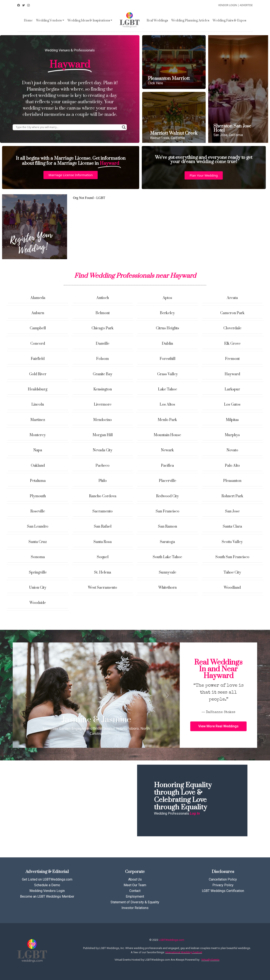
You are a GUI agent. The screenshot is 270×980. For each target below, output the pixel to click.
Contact (135, 891)
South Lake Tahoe (167, 557)
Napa (38, 450)
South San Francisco (232, 557)
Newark (167, 450)
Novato (232, 450)
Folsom (103, 359)
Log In (195, 813)
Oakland (38, 466)
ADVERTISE (246, 5)
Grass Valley (167, 374)
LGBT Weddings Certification (223, 891)
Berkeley (167, 313)
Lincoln (38, 405)
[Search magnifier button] (124, 127)
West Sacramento (103, 588)
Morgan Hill (103, 435)
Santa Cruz (38, 542)
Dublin (167, 344)
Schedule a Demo (47, 885)
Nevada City (103, 450)
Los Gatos (232, 405)
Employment (135, 896)
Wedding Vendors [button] (49, 21)
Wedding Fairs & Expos (229, 21)
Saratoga (167, 542)
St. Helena (103, 572)
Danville (103, 344)
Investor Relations (135, 908)
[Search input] (68, 127)
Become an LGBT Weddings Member (47, 896)
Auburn (38, 313)
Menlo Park (167, 420)
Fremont (232, 359)
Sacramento (103, 511)
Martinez (38, 420)
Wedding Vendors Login (47, 891)
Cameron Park (232, 313)
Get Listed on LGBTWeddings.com (47, 879)
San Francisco (167, 511)
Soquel (103, 557)
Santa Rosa (103, 542)
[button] (71, 175)
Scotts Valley (232, 542)
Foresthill (167, 359)
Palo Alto (232, 466)
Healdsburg (38, 389)
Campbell (38, 328)
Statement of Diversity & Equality (135, 902)
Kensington (103, 389)
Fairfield (38, 359)
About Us (135, 879)
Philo (103, 481)
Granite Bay (103, 374)
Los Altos (167, 405)
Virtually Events (210, 960)
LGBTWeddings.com (171, 940)
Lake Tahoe (167, 389)
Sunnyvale (167, 572)
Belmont (103, 313)
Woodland (232, 588)
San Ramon (167, 527)
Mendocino (103, 420)
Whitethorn (167, 588)
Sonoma (38, 557)
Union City (38, 588)
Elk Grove (232, 344)
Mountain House (167, 435)
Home (28, 21)
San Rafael (103, 527)
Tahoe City (232, 572)
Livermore (103, 405)
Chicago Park (103, 328)
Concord (38, 344)
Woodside (38, 603)
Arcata (232, 298)
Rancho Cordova (103, 496)
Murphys (232, 435)
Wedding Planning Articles (190, 21)
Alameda (38, 298)
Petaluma (38, 481)
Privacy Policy (223, 885)
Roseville (38, 511)
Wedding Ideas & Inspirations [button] (89, 21)
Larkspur (232, 389)
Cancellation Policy (223, 879)
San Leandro (38, 527)
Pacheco (103, 466)
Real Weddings (157, 21)
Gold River (38, 374)
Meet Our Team (135, 885)
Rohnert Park (232, 496)
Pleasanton (232, 481)
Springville (38, 572)
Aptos (167, 298)
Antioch (103, 298)
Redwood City (167, 496)
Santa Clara (232, 527)
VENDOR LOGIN (227, 5)
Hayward (232, 374)
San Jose (232, 511)
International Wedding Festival (184, 952)
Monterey (38, 435)
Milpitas (232, 420)
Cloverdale (232, 328)
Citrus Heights (167, 328)
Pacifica (167, 466)
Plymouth (38, 496)
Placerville (167, 481)
